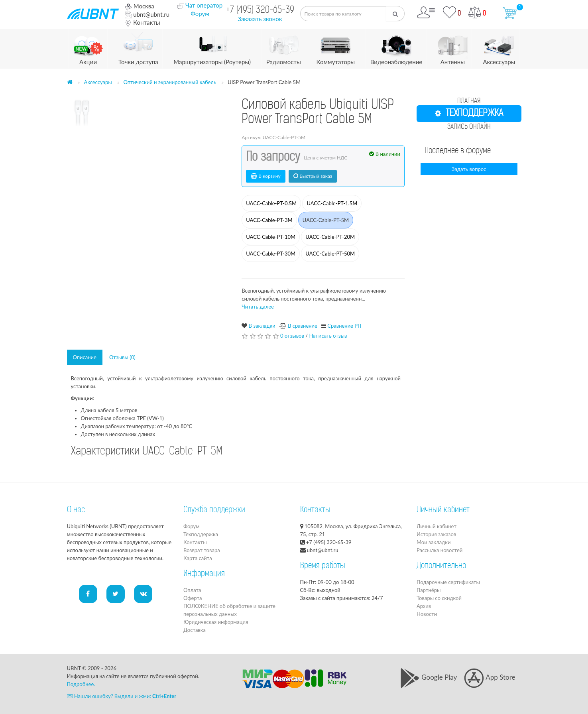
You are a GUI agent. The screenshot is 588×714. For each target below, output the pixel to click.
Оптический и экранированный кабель (170, 82)
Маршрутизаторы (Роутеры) (212, 47)
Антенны (453, 47)
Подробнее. (81, 684)
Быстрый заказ (313, 176)
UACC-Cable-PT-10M (271, 237)
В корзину (266, 176)
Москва (139, 6)
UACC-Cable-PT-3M (269, 220)
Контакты (142, 22)
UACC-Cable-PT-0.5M (271, 203)
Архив (424, 606)
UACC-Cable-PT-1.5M (332, 203)
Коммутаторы (336, 47)
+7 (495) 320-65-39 (260, 11)
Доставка (195, 630)
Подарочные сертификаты (448, 582)
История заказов (436, 534)
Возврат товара (202, 550)
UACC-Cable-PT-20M (330, 237)
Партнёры (429, 590)
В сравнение (303, 326)
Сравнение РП (344, 326)
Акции (88, 47)
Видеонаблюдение (396, 47)
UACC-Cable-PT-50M (330, 254)
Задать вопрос (469, 169)
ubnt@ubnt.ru (147, 14)
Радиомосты (284, 47)
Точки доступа (138, 47)
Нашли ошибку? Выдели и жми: (122, 696)
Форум (200, 14)
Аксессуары (499, 47)
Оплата (192, 590)
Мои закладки (434, 542)
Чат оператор (204, 5)
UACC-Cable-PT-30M (271, 254)
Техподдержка (201, 534)
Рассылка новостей (440, 550)
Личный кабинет (437, 526)
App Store (490, 677)
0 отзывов (292, 336)
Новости (427, 614)
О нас (76, 510)
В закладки (262, 326)
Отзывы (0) (122, 357)
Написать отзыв (328, 336)
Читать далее (258, 307)
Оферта (193, 598)
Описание (85, 357)
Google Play (428, 677)
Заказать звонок (260, 19)
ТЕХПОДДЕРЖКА (469, 114)
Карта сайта (198, 558)
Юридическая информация (216, 622)
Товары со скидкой (439, 598)
